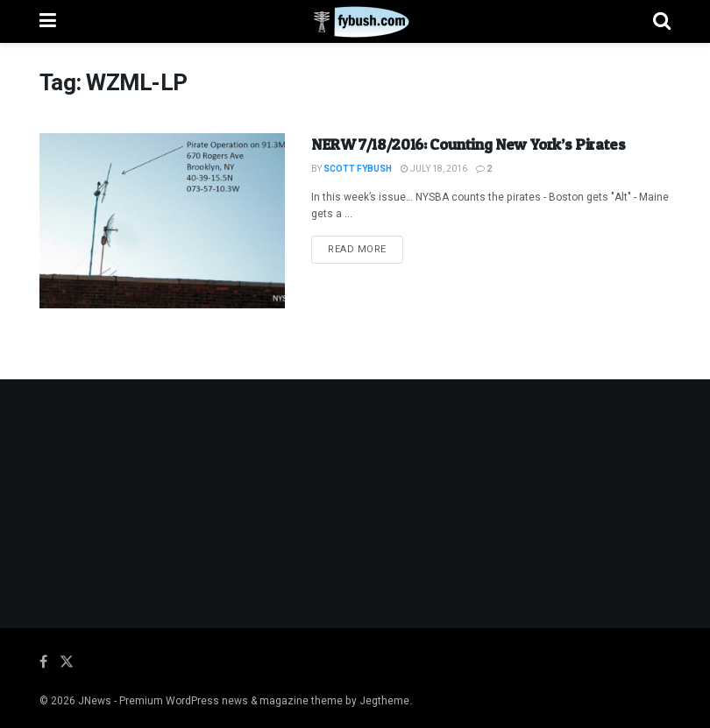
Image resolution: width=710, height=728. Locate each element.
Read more (366, 249)
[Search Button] (662, 21)
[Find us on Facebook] (43, 662)
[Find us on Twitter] (67, 662)
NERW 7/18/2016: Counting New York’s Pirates (469, 144)
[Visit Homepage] (355, 22)
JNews (95, 701)
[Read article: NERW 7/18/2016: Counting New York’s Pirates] (162, 221)
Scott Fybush (358, 169)
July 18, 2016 (434, 169)
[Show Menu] (48, 21)
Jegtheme (384, 701)
